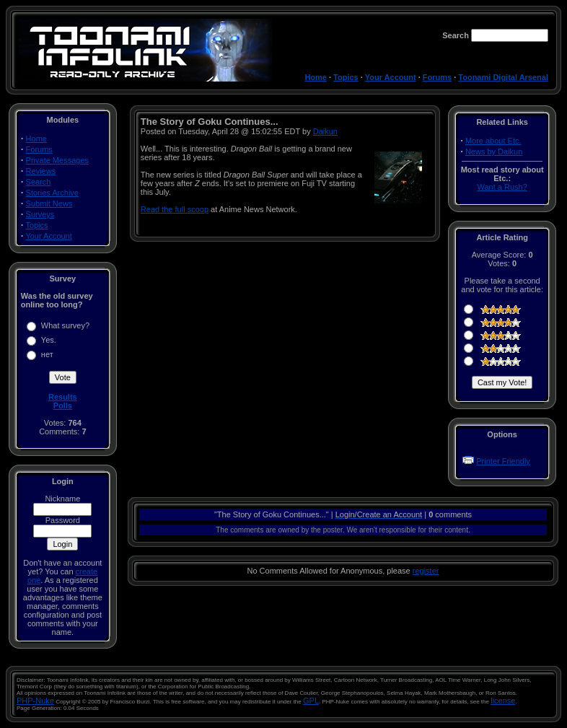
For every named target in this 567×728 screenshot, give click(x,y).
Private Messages (57, 160)
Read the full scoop (175, 209)
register (426, 571)
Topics (346, 77)
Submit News (49, 203)
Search (39, 182)
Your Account (391, 77)
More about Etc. (493, 141)
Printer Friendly (503, 461)
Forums (437, 77)
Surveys (40, 214)
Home (316, 77)
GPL (311, 701)
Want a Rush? (502, 187)
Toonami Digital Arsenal (503, 77)
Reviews (41, 171)
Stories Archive (52, 193)
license (503, 701)
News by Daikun (494, 152)
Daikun (325, 131)
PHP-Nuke (35, 701)
